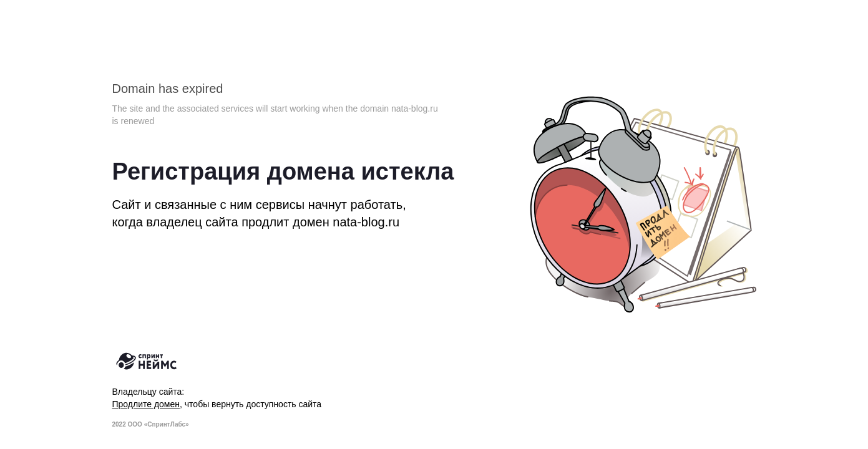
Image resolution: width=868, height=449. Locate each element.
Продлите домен (146, 404)
